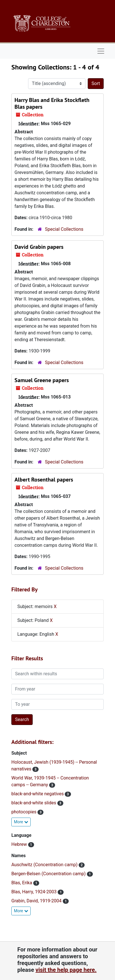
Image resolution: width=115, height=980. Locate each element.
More (21, 822)
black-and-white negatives (38, 794)
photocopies (24, 812)
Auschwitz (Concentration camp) (45, 865)
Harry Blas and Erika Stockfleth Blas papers (52, 103)
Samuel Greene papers (42, 380)
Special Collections (64, 229)
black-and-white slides (34, 803)
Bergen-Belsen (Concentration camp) (49, 874)
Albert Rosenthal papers (44, 480)
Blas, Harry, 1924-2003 (34, 892)
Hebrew (20, 844)
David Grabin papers (39, 247)
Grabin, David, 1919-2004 (37, 901)
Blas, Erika (22, 883)
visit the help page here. (66, 970)
